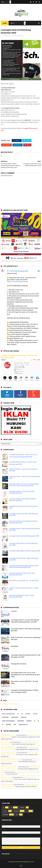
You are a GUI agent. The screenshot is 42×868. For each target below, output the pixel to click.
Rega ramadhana (7, 785)
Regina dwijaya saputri (8, 747)
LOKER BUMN (15, 717)
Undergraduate (23, 724)
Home (5, 23)
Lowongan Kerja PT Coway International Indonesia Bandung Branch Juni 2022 (25, 621)
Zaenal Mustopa (6, 777)
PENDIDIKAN (21, 721)
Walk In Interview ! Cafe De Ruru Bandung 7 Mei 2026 (24, 470)
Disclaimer (15, 646)
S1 (23, 36)
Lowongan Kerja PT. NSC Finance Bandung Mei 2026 (24, 477)
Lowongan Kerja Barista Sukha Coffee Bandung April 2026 (22, 596)
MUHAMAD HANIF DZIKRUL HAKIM (11, 760)
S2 (38, 721)
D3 (22, 714)
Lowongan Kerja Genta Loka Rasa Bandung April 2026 (23, 544)
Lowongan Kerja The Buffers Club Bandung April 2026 (23, 514)
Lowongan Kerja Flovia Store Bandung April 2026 (23, 507)
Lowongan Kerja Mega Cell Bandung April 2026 (24, 551)
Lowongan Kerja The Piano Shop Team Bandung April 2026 (22, 574)
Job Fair (35, 714)
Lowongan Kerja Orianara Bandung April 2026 (24, 536)
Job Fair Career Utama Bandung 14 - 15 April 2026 (24, 589)
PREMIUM (19, 36)
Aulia (2, 772)
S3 (3, 724)
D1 (18, 714)
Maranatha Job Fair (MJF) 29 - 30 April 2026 (24, 581)
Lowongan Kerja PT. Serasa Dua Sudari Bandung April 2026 (22, 492)
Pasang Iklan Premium (19, 664)
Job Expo (28, 714)
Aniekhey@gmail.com (8, 735)
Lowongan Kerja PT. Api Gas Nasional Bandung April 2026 (24, 529)
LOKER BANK (5, 717)
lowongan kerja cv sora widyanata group (20, 773)
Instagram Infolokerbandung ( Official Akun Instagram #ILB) (19, 357)
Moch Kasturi (5, 742)
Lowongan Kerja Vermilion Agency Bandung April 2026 (24, 559)
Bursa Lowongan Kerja (8, 714)
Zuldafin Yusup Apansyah (9, 767)
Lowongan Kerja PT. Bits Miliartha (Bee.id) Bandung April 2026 (23, 500)
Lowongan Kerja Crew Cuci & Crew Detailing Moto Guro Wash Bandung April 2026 (24, 485)
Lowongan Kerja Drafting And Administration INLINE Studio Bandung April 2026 (24, 566)
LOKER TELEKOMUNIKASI (8, 721)
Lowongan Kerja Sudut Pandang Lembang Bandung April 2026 (23, 522)
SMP (15, 724)
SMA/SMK (9, 724)
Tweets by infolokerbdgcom (10, 704)
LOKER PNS (24, 717)
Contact (14, 611)
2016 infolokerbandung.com (25, 862)
